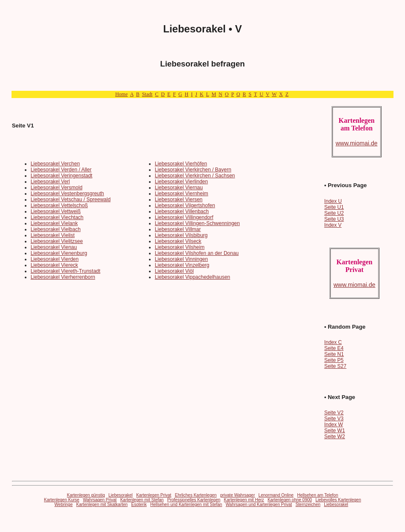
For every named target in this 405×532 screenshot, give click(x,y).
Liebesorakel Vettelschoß (59, 205)
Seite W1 (335, 431)
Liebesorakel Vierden (55, 259)
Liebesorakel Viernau (179, 188)
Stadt (147, 94)
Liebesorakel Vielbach (56, 229)
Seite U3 (334, 219)
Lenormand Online (276, 495)
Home (121, 94)
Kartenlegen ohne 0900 (290, 500)
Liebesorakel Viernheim (182, 194)
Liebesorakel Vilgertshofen (185, 205)
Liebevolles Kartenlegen (338, 500)
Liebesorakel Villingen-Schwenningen (197, 223)
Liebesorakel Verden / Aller (61, 170)
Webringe (64, 505)
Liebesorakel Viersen (179, 199)
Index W (334, 425)
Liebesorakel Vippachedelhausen (193, 277)
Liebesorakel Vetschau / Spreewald (71, 199)
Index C (333, 342)
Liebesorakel (121, 495)
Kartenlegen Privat (154, 495)
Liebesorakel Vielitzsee (57, 241)
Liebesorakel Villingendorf (184, 217)
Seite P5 (334, 360)
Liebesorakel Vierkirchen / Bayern (193, 170)
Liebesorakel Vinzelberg (182, 265)
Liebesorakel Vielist (53, 235)
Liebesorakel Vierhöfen (181, 164)
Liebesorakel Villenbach (182, 211)
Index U (333, 201)
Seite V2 (334, 413)
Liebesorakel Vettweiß (56, 211)
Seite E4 (334, 348)
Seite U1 (334, 207)
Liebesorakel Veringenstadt (62, 176)
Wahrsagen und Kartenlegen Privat (259, 505)
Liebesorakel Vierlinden (182, 182)
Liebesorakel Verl (50, 182)
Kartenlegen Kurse (62, 500)
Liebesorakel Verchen (55, 164)
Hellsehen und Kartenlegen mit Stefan (186, 505)
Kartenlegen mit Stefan (142, 500)
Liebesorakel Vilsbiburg (181, 235)
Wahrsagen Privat (100, 500)
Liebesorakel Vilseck (178, 241)
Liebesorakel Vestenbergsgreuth (67, 194)
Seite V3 (334, 419)
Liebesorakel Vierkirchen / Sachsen (195, 176)
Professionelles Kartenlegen (194, 500)
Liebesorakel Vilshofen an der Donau (197, 253)
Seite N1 (334, 354)
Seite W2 (335, 437)
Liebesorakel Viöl (174, 271)
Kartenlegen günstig (86, 495)
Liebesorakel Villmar (178, 229)
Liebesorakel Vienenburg (59, 253)
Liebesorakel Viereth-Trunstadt (66, 271)
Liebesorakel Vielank (54, 223)
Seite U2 (334, 213)
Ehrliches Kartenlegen (196, 495)
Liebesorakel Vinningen (182, 259)
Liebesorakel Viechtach (57, 217)
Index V (333, 225)
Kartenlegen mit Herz (244, 500)
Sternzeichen (308, 505)
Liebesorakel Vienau (54, 247)
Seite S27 (335, 366)
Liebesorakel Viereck (54, 265)
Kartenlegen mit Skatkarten (102, 505)
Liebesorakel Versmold (57, 188)
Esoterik (139, 505)
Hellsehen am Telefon (318, 495)
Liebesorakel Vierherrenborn (63, 277)
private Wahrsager (237, 495)
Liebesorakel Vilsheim (180, 247)
